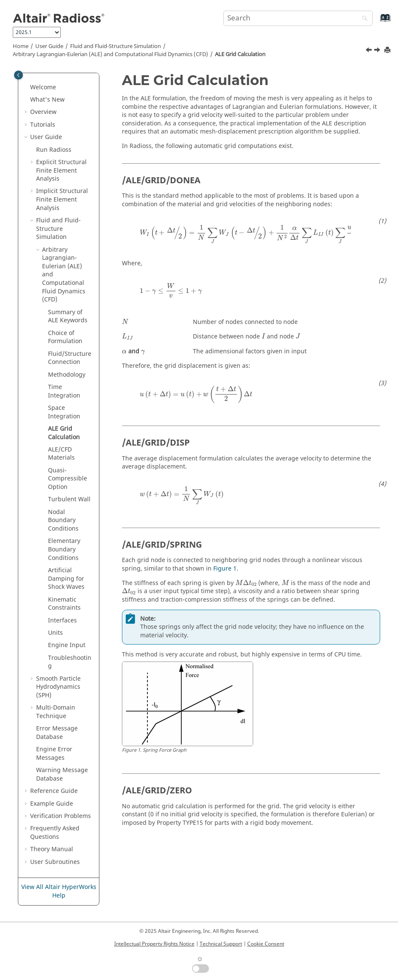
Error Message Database (57, 733)
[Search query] (298, 18)
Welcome (43, 87)
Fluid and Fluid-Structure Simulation (116, 46)
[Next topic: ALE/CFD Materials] (378, 51)
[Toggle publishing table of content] (18, 75)
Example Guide (52, 804)
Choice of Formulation (65, 337)
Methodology (67, 375)
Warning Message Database (62, 774)
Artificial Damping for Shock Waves (66, 579)
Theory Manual (52, 849)
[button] (27, 88)
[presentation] (266, 234)
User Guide (49, 46)
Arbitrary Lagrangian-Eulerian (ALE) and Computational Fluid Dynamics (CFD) (110, 54)
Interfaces (62, 621)
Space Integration (64, 412)
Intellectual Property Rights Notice (154, 944)
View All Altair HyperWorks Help (59, 891)
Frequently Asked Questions (55, 833)
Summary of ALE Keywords (68, 317)
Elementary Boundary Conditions (64, 549)
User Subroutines (55, 862)
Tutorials (43, 125)
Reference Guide (54, 791)
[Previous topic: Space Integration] (370, 51)
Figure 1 (225, 569)
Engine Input (67, 645)
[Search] (363, 19)
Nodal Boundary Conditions (63, 520)
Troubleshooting (70, 662)
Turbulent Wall (69, 499)
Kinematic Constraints (64, 604)
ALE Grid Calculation (240, 54)
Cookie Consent (266, 944)
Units (55, 633)
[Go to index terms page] (376, 22)
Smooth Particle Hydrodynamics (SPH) (58, 687)
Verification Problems (61, 816)
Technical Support (221, 944)
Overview (43, 112)
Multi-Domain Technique (56, 712)
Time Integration (64, 391)
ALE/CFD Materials (61, 454)
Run (54, 150)
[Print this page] (388, 50)
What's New (47, 100)
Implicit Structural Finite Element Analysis (62, 199)
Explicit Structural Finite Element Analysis (61, 170)
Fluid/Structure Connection (70, 358)
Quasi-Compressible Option (68, 479)
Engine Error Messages (54, 754)
